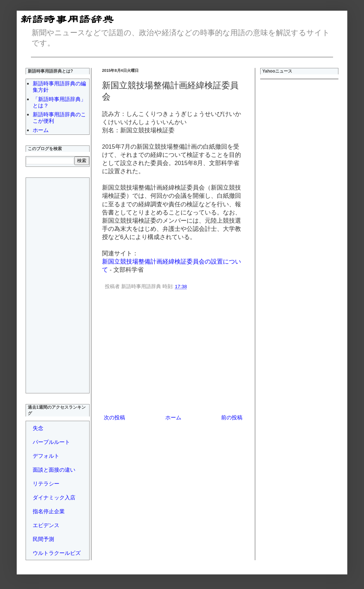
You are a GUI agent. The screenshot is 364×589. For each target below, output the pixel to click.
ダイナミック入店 (54, 497)
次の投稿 (114, 417)
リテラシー (46, 484)
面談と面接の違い (54, 470)
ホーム (173, 417)
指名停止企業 (49, 511)
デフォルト (46, 456)
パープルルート (51, 442)
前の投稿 (232, 417)
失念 (38, 428)
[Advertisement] (173, 353)
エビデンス (46, 525)
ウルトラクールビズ (57, 553)
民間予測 (43, 539)
